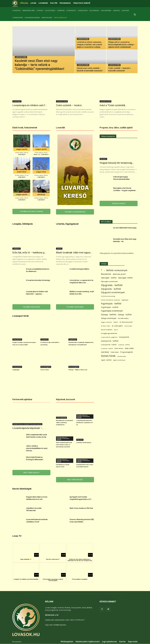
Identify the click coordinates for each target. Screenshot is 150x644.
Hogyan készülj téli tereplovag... (117, 163)
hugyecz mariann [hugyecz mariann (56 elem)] (106, 322)
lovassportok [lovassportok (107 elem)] (124, 337)
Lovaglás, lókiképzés (23, 224)
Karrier (122, 642)
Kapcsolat (133, 642)
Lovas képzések (106, 11)
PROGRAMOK (65, 3)
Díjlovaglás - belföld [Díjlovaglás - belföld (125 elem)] (109, 278)
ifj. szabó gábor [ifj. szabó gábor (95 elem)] (117, 326)
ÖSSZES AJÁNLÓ (119, 204)
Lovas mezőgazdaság (32, 18)
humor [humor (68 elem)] (116, 322)
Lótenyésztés (71, 11)
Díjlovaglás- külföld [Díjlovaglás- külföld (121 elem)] (125, 278)
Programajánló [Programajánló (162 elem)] (127, 352)
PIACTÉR (54, 3)
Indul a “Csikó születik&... (113, 105)
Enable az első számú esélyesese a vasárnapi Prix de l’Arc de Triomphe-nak (80, 560)
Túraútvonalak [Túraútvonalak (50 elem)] (122, 356)
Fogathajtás (73, 340)
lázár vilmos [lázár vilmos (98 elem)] (119, 348)
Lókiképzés (61, 11)
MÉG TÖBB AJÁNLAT (31, 473)
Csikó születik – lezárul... (70, 105)
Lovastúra (125, 11)
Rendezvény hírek (29, 11)
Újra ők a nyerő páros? (53, 559)
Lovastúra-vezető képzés (84, 443)
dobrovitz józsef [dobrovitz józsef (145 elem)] (119, 274)
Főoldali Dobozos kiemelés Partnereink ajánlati (27, 424)
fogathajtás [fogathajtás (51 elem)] (125, 300)
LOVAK (33, 3)
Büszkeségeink (46, 367)
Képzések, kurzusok (66, 399)
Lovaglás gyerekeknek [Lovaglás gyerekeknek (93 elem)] (109, 333)
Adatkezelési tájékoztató (88, 642)
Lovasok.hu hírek (21, 57)
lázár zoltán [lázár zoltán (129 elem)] (129, 348)
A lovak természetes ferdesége (38, 280)
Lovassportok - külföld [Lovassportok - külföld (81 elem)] (109, 345)
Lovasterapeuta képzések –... (28, 428)
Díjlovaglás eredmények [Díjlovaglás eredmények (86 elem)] (109, 282)
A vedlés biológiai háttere (79, 269)
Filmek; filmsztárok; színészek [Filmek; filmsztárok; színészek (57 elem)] (110, 300)
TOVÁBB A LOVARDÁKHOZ (75, 212)
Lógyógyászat (50, 11)
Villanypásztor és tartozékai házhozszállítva (117, 253)
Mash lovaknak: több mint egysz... (74, 253)
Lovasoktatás (83, 11)
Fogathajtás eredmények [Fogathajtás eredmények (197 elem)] (112, 311)
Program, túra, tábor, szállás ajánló (116, 128)
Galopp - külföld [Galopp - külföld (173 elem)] (125, 315)
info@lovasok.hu (60, 625)
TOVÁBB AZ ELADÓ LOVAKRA (31, 212)
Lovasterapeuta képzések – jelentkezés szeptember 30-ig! (85, 423)
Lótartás (40, 11)
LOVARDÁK (43, 3)
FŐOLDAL (24, 3)
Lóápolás (116, 11)
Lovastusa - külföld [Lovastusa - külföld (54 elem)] (107, 349)
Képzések (80, 440)
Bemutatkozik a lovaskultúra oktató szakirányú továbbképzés (65, 423)
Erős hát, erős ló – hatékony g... (29, 253)
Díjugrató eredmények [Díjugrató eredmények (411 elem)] (113, 293)
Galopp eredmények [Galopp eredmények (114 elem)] (109, 318)
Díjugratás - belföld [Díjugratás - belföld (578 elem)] (112, 285)
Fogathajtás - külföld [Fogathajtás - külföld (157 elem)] (110, 307)
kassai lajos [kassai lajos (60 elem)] (128, 326)
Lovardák (60, 128)
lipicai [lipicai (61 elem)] (116, 330)
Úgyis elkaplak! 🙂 (26, 559)
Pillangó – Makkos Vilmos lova (78, 370)
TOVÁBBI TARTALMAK (31, 307)
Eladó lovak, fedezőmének (25, 128)
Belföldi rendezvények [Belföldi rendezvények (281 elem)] (117, 270)
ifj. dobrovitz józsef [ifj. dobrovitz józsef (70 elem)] (126, 322)
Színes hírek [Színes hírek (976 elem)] (108, 356)
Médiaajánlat (67, 642)
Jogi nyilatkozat (109, 642)
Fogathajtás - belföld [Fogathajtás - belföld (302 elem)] (111, 304)
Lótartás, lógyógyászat (67, 224)
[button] (135, 15)
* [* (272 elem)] (102, 270)
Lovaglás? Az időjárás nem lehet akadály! (26, 579)
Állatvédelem (94, 11)
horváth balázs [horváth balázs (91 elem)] (123, 318)
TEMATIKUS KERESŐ (82, 3)
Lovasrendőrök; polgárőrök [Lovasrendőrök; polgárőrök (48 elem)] (109, 337)
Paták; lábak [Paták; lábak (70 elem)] (115, 352)
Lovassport (17, 11)
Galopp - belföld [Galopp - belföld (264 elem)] (109, 315)
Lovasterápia (17, 101)
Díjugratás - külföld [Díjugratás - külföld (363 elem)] (111, 289)
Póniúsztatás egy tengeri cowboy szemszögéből (53, 580)
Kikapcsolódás (47, 18)
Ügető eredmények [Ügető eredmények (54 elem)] (119, 360)
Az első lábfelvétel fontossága (125, 228)
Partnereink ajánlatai (22, 399)
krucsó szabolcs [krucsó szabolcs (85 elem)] (107, 330)
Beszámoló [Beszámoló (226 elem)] (106, 274)
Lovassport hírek (21, 316)
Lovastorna (44, 340)
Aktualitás (103, 159)
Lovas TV (17, 536)
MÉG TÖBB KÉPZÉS (75, 480)
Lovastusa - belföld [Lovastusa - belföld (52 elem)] (124, 345)
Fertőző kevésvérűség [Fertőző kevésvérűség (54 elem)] (108, 296)
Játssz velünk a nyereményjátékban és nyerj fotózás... (37, 448)
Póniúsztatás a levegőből (80, 579)
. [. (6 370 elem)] (104, 270)
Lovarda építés (18, 18)
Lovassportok (17, 340)
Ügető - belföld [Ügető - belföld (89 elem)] (106, 360)
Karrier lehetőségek (22, 489)
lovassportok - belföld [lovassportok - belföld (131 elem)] (110, 341)
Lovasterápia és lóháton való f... (30, 105)
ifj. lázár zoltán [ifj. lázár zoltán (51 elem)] (106, 326)
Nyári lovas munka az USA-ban (81, 508)
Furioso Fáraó (45, 370)
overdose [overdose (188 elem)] (105, 352)
